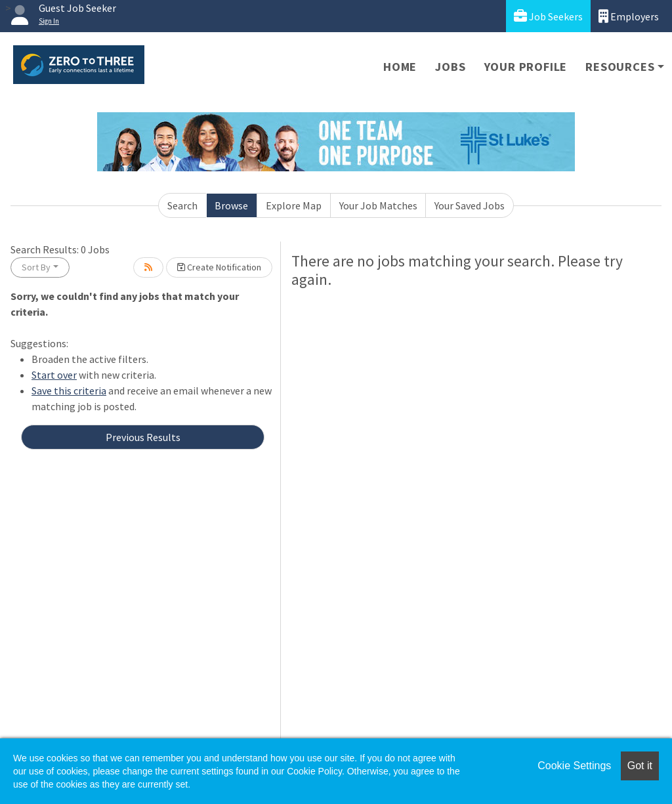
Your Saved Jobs (470, 205)
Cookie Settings (574, 766)
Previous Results (143, 437)
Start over (54, 375)
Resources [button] (620, 67)
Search (182, 205)
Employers (629, 16)
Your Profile (526, 67)
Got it (640, 766)
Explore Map (294, 205)
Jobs (450, 67)
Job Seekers (548, 16)
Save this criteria (69, 391)
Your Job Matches (378, 205)
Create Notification (219, 267)
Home (400, 67)
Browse (231, 205)
